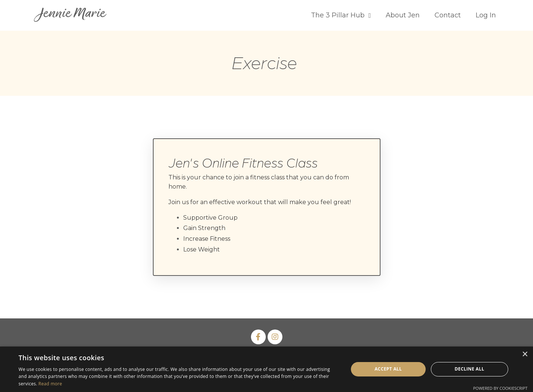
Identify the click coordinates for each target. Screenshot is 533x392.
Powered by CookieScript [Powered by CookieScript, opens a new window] (500, 388)
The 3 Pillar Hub (341, 15)
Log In (486, 15)
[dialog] (266, 369)
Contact (448, 15)
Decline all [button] (469, 369)
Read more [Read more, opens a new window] (50, 384)
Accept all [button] (388, 369)
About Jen (403, 15)
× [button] (525, 354)
